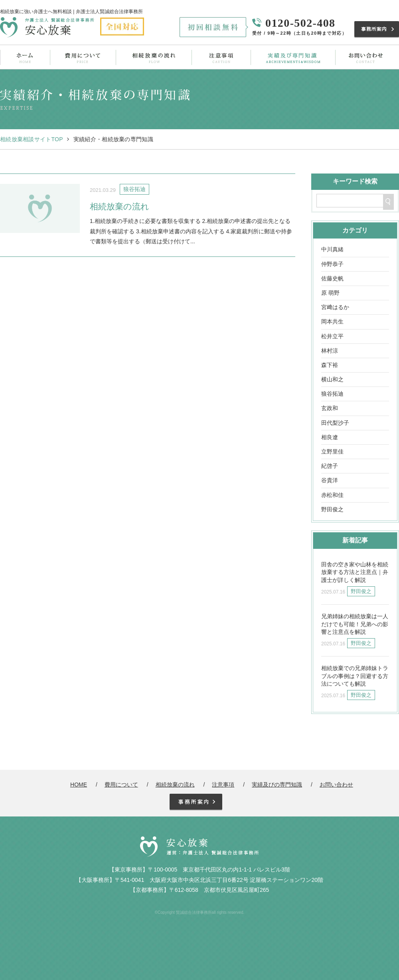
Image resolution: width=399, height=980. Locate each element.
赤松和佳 (332, 495)
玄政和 (330, 408)
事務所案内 (377, 30)
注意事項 (220, 57)
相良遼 (330, 437)
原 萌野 (330, 293)
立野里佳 (332, 452)
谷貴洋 (330, 480)
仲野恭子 (332, 264)
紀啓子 (330, 466)
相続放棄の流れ (153, 57)
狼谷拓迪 (332, 394)
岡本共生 (332, 321)
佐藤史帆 (332, 278)
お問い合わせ (365, 57)
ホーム (25, 57)
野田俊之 (332, 509)
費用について (83, 57)
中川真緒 (332, 249)
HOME (79, 785)
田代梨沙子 (335, 423)
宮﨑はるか (335, 307)
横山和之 (332, 379)
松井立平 (332, 336)
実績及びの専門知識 (291, 57)
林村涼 (330, 351)
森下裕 (330, 365)
